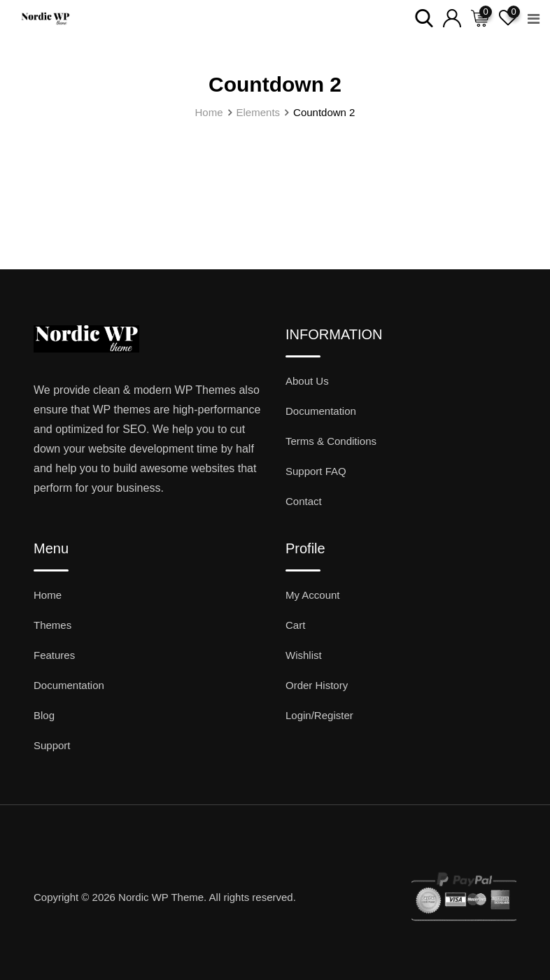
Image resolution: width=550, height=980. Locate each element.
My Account (313, 595)
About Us (307, 381)
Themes (52, 625)
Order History (317, 685)
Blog (44, 715)
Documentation (321, 411)
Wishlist (304, 655)
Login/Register (319, 715)
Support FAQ (316, 471)
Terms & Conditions (331, 441)
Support (52, 745)
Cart (295, 625)
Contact (304, 501)
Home (48, 595)
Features (54, 655)
